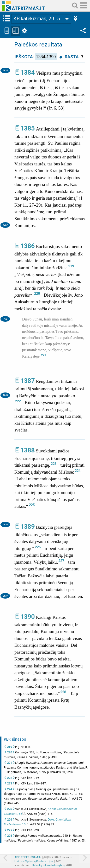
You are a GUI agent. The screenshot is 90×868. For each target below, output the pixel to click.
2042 (5, 525)
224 (78, 471)
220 (37, 294)
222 (18, 401)
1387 (28, 381)
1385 (28, 128)
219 (71, 266)
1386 (28, 246)
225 (32, 505)
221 (44, 355)
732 (5, 319)
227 (61, 561)
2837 (5, 596)
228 (63, 692)
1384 (28, 72)
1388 (28, 450)
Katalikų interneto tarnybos (48, 865)
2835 (5, 70)
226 (38, 547)
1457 (5, 225)
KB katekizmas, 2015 (37, 19)
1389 (28, 527)
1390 (28, 617)
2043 (5, 395)
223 (54, 464)
